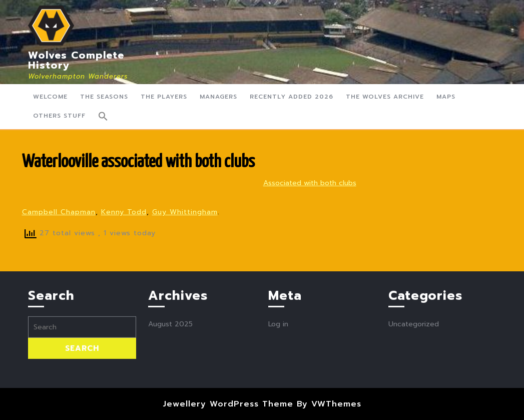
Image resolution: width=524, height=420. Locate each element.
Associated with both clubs (310, 183)
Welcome (50, 97)
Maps (446, 97)
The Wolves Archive (385, 97)
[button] (103, 116)
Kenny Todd (124, 212)
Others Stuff (59, 116)
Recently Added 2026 (292, 97)
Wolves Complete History (76, 60)
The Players (164, 97)
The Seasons (104, 97)
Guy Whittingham (185, 212)
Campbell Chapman (59, 212)
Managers (218, 97)
